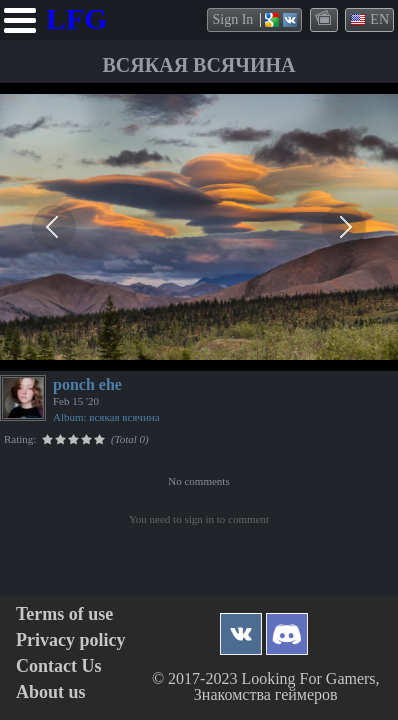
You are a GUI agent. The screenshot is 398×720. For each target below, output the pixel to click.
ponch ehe (87, 384)
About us (51, 692)
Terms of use (64, 614)
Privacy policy (70, 640)
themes (325, 19)
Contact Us (59, 666)
